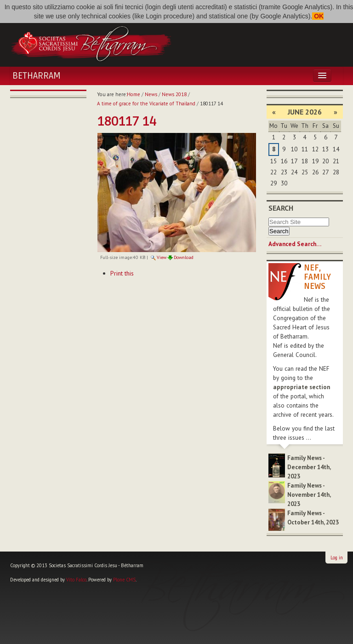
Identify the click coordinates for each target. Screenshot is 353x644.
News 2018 (174, 94)
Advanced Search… (295, 244)
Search (281, 208)
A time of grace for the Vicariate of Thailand (146, 103)
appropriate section (302, 387)
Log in (337, 558)
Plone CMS (124, 580)
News (151, 94)
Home (134, 94)
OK (318, 16)
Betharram (37, 76)
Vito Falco (76, 580)
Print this (122, 273)
